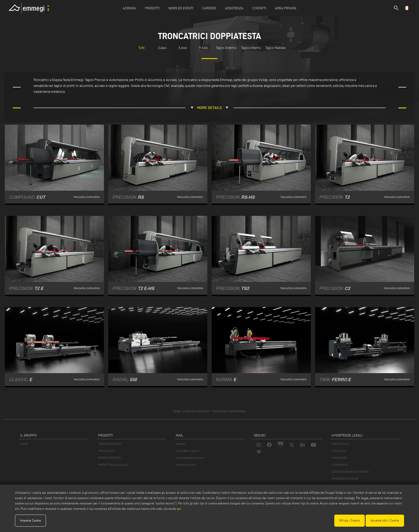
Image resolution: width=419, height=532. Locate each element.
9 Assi (203, 48)
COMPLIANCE (339, 458)
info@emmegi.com (186, 465)
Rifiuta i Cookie (350, 520)
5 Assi (183, 48)
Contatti (259, 8)
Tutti (141, 48)
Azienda (129, 8)
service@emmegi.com (188, 451)
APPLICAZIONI (106, 451)
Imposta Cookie (30, 520)
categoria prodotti (196, 411)
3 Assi (162, 48)
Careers (209, 8)
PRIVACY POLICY (341, 444)
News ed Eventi (181, 8)
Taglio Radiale (276, 48)
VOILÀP (24, 444)
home (177, 411)
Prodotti (152, 8)
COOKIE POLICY (340, 465)
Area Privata (286, 8)
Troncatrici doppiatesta (229, 411)
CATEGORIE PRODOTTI (110, 444)
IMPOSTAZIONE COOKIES (345, 479)
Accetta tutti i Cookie (385, 520)
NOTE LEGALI (339, 451)
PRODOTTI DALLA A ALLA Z (113, 465)
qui (179, 509)
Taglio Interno (251, 48)
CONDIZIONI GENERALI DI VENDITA (350, 472)
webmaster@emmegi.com (190, 458)
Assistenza (234, 8)
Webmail (181, 444)
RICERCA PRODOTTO (109, 458)
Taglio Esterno (226, 48)
